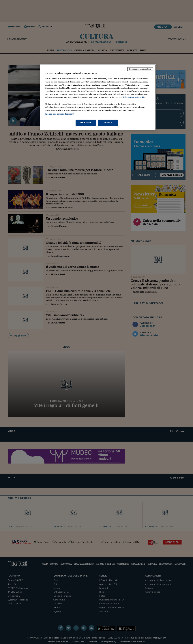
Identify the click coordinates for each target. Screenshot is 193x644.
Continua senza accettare (140, 69)
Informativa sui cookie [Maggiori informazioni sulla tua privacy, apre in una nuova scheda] (134, 97)
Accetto (108, 123)
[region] (98, 97)
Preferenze (86, 123)
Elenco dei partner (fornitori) (60, 114)
